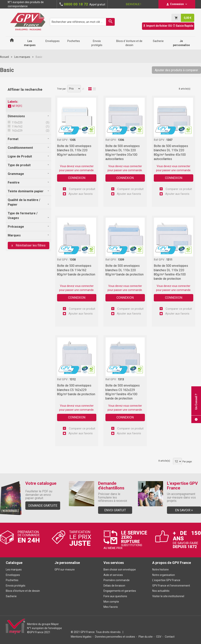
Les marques (22, 57)
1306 (121, 140)
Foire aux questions (115, 596)
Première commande (117, 580)
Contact (170, 637)
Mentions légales (81, 637)
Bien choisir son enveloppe (120, 570)
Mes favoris (111, 607)
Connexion (77, 178)
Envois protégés (16, 586)
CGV (159, 637)
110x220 (17, 122)
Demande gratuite (43, 506)
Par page (187, 462)
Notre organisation (164, 575)
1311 (169, 260)
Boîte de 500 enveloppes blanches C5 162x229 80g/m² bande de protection (76, 390)
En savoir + (184, 510)
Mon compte (111, 602)
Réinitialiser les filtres (30, 245)
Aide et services (113, 575)
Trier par (61, 89)
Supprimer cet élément (10, 106)
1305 (73, 140)
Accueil (4, 57)
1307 (169, 140)
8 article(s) (185, 89)
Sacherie (11, 596)
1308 (73, 260)
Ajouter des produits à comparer (176, 70)
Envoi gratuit (115, 510)
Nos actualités (161, 591)
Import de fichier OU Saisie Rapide (168, 26)
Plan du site (146, 637)
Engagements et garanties (120, 591)
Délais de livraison (115, 586)
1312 (73, 379)
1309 (121, 260)
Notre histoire (160, 570)
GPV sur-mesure (65, 570)
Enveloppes (13, 575)
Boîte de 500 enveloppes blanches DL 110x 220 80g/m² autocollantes (74, 150)
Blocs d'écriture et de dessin (23, 591)
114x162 (17, 127)
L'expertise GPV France (166, 580)
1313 (121, 379)
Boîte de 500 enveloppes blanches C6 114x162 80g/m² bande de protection (76, 270)
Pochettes (12, 580)
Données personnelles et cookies (115, 637)
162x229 (17, 131)
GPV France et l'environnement (171, 586)
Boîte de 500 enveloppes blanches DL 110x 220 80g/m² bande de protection (124, 270)
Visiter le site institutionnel (168, 596)
